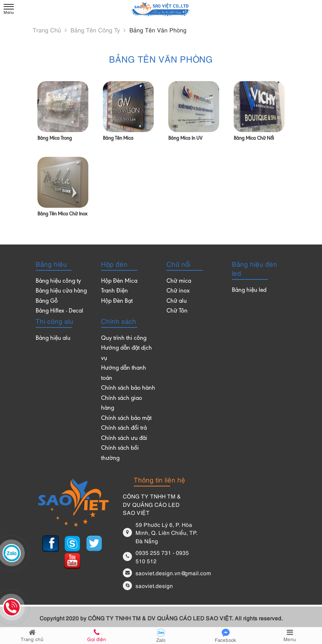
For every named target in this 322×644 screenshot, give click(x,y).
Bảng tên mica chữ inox (62, 214)
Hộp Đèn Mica (119, 281)
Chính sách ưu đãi (124, 439)
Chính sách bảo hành (128, 388)
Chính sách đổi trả (124, 428)
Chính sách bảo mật (126, 419)
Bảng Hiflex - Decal (59, 311)
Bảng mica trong (55, 139)
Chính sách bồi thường (120, 454)
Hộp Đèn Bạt (117, 301)
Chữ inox (178, 291)
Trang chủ (50, 30)
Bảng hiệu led (249, 291)
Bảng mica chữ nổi (254, 139)
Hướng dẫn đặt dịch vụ (126, 353)
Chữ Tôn (177, 311)
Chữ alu (177, 301)
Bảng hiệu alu (53, 339)
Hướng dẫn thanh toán (124, 373)
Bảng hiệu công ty (58, 281)
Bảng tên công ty (98, 30)
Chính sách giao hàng (122, 404)
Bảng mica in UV (185, 139)
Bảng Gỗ (47, 301)
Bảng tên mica (118, 139)
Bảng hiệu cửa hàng (61, 291)
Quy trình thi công (124, 339)
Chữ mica (179, 281)
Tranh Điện (114, 291)
